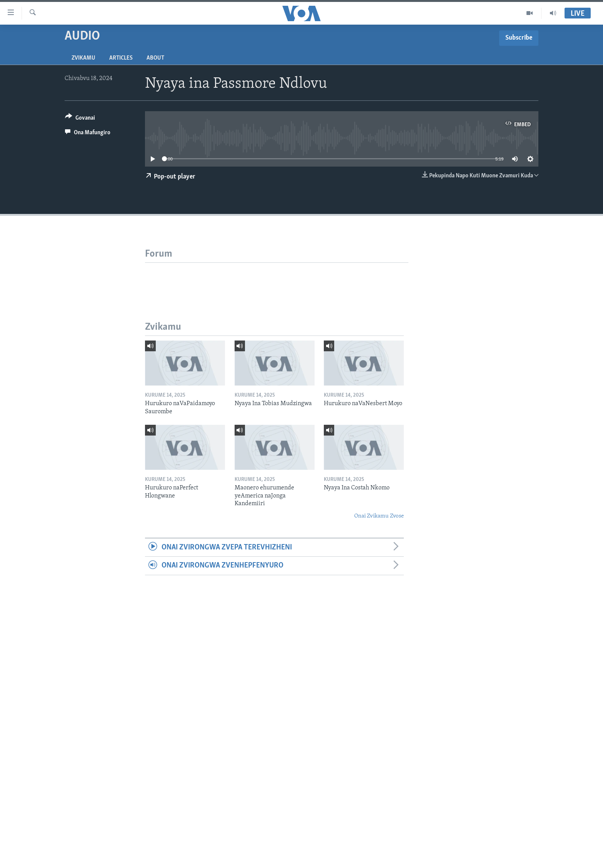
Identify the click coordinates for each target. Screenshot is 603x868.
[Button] (80, 119)
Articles (121, 58)
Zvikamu (83, 58)
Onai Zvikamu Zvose (379, 516)
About (155, 58)
